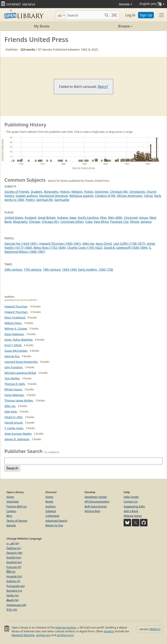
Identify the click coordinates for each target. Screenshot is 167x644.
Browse (108, 26)
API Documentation (97, 501)
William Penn (13, 323)
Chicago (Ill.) (50, 222)
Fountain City (119, 222)
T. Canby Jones (14, 428)
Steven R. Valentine (17, 439)
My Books (42, 26)
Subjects (51, 511)
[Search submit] (106, 15)
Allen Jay (88, 243)
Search (12, 468)
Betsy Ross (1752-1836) (50, 248)
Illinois (135, 222)
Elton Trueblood (15, 317)
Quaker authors (26, 196)
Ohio (103, 218)
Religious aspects (81, 196)
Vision (10, 497)
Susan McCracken (16, 351)
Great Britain (47, 218)
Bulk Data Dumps (96, 506)
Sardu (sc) (13, 595)
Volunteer (13, 501)
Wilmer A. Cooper (16, 328)
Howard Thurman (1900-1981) (60, 243)
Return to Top (54, 525)
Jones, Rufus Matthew (18, 340)
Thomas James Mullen (19, 400)
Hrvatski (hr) (14, 576)
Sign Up (146, 15)
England (30, 218)
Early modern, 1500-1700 (96, 269)
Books (49, 501)
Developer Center (96, 497)
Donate (126, 4)
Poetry (30, 200)
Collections (53, 516)
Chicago (35, 222)
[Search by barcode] (114, 15)
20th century (13, 269)
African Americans (130, 196)
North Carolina (88, 218)
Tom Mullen (12, 378)
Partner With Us (16, 506)
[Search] (84, 15)
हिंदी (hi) (11, 572)
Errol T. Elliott (13, 345)
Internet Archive (66, 627)
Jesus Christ (104, 243)
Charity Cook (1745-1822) (85, 248)
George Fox (12, 356)
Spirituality (62, 200)
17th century (32, 269)
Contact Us (131, 501)
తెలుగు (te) (12, 600)
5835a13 (155, 629)
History (65, 192)
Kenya (144, 218)
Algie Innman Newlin (18, 434)
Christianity (137, 192)
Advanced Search (56, 521)
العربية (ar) (13, 543)
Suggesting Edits (134, 506)
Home (49, 497)
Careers (11, 511)
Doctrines (102, 192)
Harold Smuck (14, 423)
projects (109, 631)
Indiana (63, 218)
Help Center (131, 497)
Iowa (73, 218)
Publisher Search (24, 451)
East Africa (101, 222)
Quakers (36, 192)
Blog (9, 516)
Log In (130, 15)
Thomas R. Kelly (15, 384)
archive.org (43, 635)
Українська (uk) (16, 605)
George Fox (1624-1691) (21, 243)
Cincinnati (131, 218)
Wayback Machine (23, 635)
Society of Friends (17, 192)
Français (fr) (14, 567)
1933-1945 (69, 269)
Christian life (119, 192)
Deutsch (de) (14, 553)
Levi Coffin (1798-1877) (129, 243)
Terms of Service (17, 521)
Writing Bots (93, 511)
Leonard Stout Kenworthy (21, 362)
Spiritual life (44, 200)
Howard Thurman (16, 306)
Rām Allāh (115, 218)
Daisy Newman (14, 334)
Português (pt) (16, 586)
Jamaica (146, 222)
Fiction (89, 192)
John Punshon (14, 367)
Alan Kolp (11, 411)
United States (14, 218)
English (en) (14, 557)
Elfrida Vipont (13, 389)
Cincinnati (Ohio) (72, 222)
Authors (51, 506)
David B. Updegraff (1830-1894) (126, 248)
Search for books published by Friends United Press (79, 181)
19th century (52, 269)
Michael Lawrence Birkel (20, 373)
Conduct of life (105, 196)
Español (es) (14, 562)
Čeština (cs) (14, 548)
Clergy (148, 196)
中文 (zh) (12, 610)
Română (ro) (14, 591)
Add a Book (131, 511)
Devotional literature (54, 196)
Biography (51, 192)
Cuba (89, 222)
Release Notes (133, 516)
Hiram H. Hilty (14, 417)
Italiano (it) (13, 581)
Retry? (103, 87)
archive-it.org (65, 635)
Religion (77, 192)
